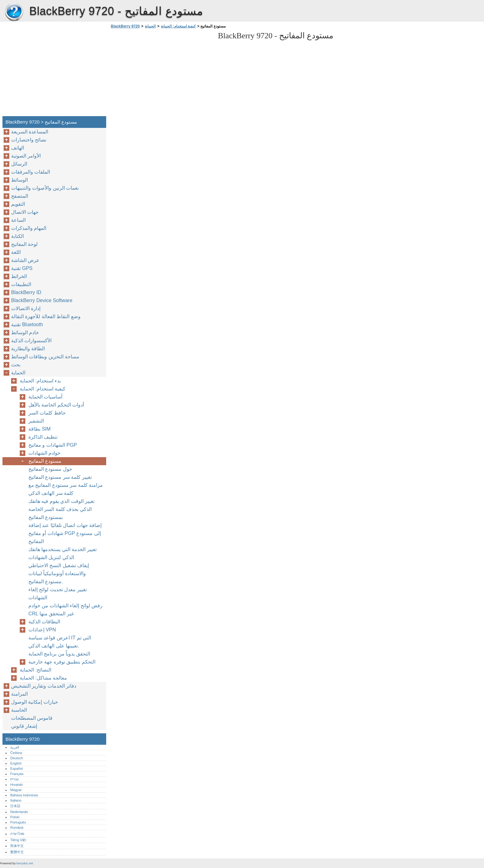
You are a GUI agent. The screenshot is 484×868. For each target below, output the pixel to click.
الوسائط (19, 180)
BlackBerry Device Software (42, 300)
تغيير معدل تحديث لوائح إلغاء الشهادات (58, 594)
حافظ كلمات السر (47, 413)
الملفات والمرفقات (31, 172)
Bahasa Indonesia (24, 795)
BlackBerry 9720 (14, 12)
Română (17, 828)
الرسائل (19, 164)
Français (17, 774)
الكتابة (17, 236)
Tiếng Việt (18, 840)
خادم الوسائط (25, 333)
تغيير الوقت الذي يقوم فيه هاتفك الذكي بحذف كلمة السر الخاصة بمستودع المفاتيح (61, 509)
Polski (15, 817)
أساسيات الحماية (45, 397)
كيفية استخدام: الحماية (178, 26)
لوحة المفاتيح (24, 244)
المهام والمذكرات (29, 228)
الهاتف (18, 148)
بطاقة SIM (40, 429)
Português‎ (18, 822)
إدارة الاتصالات (26, 308)
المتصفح (20, 196)
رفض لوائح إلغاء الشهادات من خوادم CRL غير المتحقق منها (65, 610)
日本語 (15, 806)
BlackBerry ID (26, 292)
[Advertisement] (161, 74)
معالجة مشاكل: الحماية (43, 678)
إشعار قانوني (24, 726)
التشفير (36, 421)
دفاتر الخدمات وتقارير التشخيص (44, 686)
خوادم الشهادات (44, 453)
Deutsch (17, 758)
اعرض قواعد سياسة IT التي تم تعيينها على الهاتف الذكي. (60, 642)
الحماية (150, 26)
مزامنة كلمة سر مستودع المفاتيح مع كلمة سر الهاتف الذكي (66, 489)
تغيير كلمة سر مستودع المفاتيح (60, 477)
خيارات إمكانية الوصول (35, 702)
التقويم (18, 204)
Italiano (16, 800)
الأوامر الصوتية (26, 156)
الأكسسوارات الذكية (31, 341)
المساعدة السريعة (30, 132)
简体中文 (17, 846)
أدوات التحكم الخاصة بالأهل (56, 405)
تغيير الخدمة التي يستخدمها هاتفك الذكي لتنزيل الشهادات (63, 553)
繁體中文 (17, 852)
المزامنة (19, 694)
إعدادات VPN (42, 630)
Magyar (16, 790)
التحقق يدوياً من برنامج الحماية (59, 654)
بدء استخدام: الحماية (40, 381)
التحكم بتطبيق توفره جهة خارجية (62, 662)
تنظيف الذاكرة (43, 437)
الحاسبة (19, 710)
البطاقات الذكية (44, 622)
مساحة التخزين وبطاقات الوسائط (45, 357)
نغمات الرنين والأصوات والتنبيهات (45, 188)
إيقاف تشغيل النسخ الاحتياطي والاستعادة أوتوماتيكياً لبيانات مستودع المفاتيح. (59, 573)
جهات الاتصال (25, 212)
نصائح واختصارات (29, 140)
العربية (15, 747)
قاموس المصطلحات (32, 718)
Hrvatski (16, 785)
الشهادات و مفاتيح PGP (53, 445)
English (16, 763)
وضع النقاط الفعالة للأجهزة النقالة (46, 316)
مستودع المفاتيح (45, 461)
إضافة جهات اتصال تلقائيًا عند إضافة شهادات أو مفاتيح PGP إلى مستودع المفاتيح (65, 533)
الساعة (18, 220)
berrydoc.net (25, 863)
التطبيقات (21, 284)
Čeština (16, 753)
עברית (15, 779)
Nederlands (19, 812)
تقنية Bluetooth (27, 324)
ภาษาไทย (17, 834)
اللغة (16, 252)
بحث (16, 365)
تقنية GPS (22, 268)
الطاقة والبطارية (28, 349)
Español (16, 769)
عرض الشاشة (25, 260)
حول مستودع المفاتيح (50, 469)
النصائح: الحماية (35, 670)
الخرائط (19, 276)
